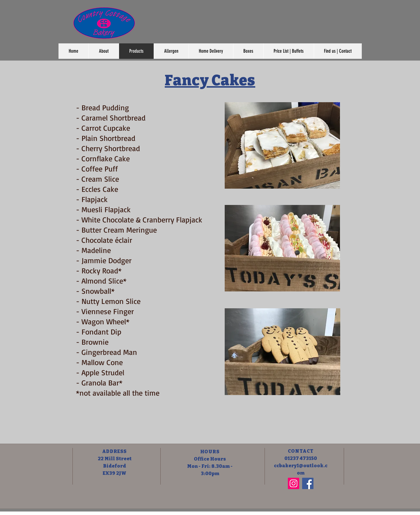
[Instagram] (294, 483)
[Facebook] (308, 483)
